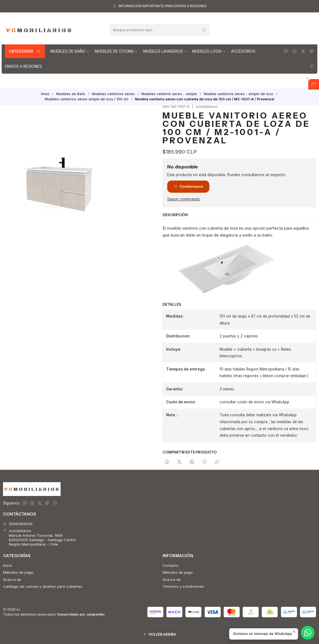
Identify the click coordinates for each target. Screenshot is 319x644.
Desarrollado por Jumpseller (81, 614)
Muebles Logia (209, 51)
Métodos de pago (18, 572)
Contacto (171, 565)
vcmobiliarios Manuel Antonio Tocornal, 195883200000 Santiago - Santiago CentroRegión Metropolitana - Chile (40, 537)
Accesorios (243, 51)
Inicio (45, 94)
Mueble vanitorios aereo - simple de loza (238, 94)
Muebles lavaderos (165, 51)
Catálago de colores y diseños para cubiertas (43, 586)
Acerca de (12, 579)
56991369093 (18, 524)
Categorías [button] (25, 51)
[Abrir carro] (314, 84)
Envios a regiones (23, 66)
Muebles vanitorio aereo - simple (169, 94)
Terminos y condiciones (183, 586)
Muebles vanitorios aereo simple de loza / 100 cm (86, 99)
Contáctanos (188, 187)
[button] (159, 635)
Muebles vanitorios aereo (113, 94)
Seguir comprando (184, 199)
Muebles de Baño (70, 51)
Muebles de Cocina (116, 51)
